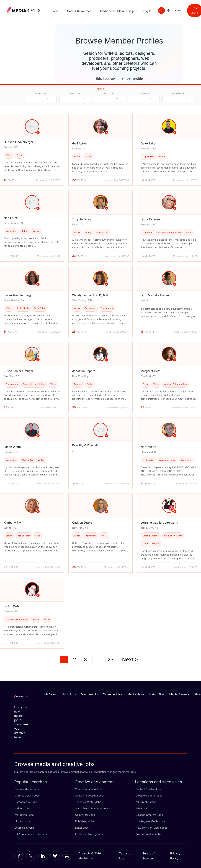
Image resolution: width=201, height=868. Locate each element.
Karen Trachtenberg (17, 295)
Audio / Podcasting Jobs (90, 796)
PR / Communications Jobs (31, 834)
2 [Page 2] (75, 659)
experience (178, 93)
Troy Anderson (82, 219)
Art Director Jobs (146, 802)
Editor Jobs (82, 828)
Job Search (50, 694)
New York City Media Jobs (151, 828)
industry (109, 93)
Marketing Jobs (24, 815)
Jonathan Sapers (84, 371)
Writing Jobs (22, 808)
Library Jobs (22, 821)
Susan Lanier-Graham (18, 371)
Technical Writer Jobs (88, 802)
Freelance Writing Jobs (89, 834)
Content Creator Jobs (148, 789)
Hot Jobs (69, 694)
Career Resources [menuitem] (79, 11)
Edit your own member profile (119, 78)
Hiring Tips (157, 694)
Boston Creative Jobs (148, 834)
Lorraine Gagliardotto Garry (160, 523)
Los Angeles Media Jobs (150, 821)
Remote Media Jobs (27, 789)
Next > (130, 659)
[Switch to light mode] (161, 11)
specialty (75, 93)
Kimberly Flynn (14, 523)
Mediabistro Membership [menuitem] (117, 11)
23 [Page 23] (111, 659)
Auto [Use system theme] (178, 10)
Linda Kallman (150, 219)
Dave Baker (149, 143)
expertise (41, 93)
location (144, 93)
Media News (136, 694)
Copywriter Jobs (85, 815)
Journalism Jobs (25, 828)
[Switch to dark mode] (169, 11)
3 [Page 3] (85, 659)
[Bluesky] (55, 856)
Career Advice (113, 694)
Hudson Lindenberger (19, 142)
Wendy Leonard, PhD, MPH (91, 295)
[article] (32, 150)
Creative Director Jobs (149, 796)
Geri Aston (79, 143)
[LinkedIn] (43, 856)
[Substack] (67, 856)
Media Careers (179, 694)
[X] (31, 856)
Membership (89, 694)
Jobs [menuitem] (55, 11)
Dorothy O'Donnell (85, 445)
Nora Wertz (148, 447)
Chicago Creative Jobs (149, 815)
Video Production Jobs (89, 789)
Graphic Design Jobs (27, 796)
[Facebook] (19, 856)
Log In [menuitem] (147, 11)
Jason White (12, 447)
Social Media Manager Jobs (92, 808)
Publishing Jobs (85, 821)
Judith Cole (12, 606)
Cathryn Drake (82, 523)
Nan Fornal (11, 218)
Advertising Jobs (146, 808)
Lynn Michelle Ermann (156, 295)
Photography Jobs (26, 802)
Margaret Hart (150, 371)
